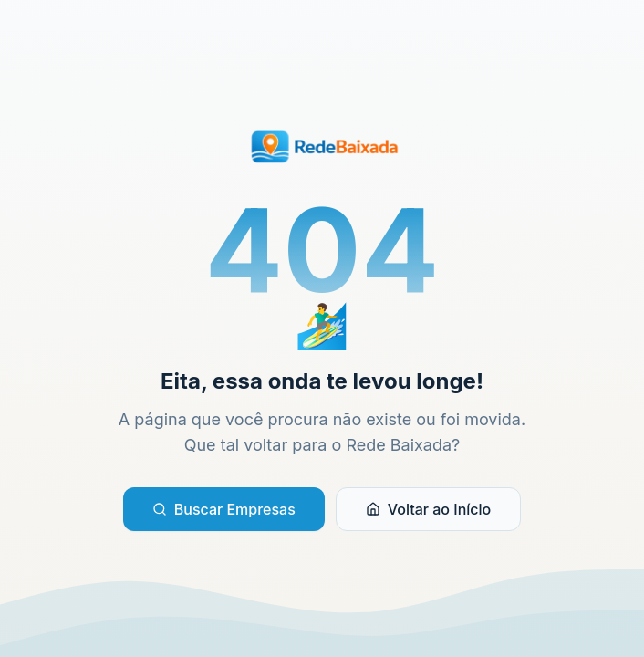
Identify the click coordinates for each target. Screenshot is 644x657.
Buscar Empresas (224, 509)
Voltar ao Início (428, 509)
